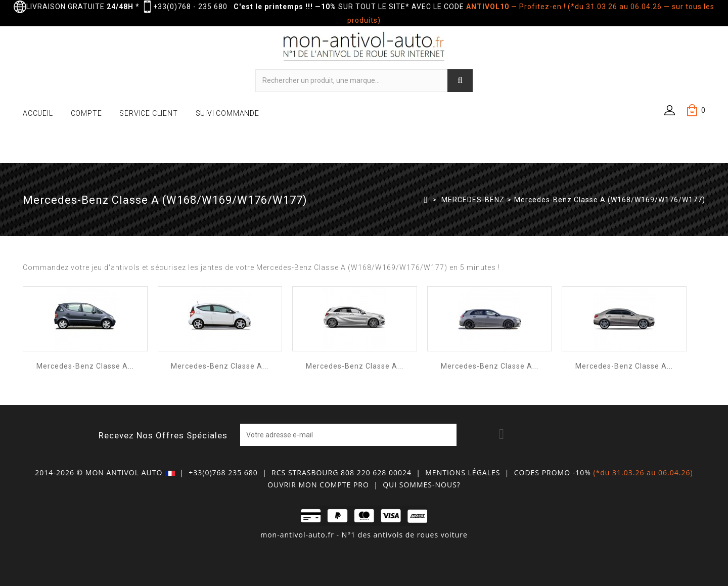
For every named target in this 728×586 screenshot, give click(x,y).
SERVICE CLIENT (148, 113)
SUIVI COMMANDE (227, 113)
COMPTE (86, 113)
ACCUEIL (38, 113)
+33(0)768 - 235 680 (190, 7)
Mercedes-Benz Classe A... (85, 366)
